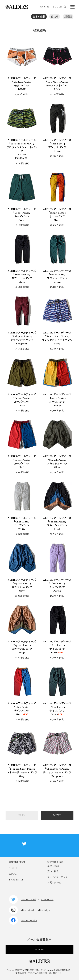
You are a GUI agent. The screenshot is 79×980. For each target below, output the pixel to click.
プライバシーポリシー (59, 877)
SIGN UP (39, 950)
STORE (13, 868)
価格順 (55, 17)
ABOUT (13, 874)
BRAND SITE (16, 880)
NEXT (57, 815)
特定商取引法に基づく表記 (55, 864)
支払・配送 (53, 871)
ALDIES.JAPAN (29, 920)
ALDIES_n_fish (29, 899)
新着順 (68, 17)
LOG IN (57, 7)
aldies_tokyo (44, 910)
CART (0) (45, 7)
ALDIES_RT (47, 899)
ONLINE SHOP (17, 862)
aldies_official (27, 910)
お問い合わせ (54, 882)
